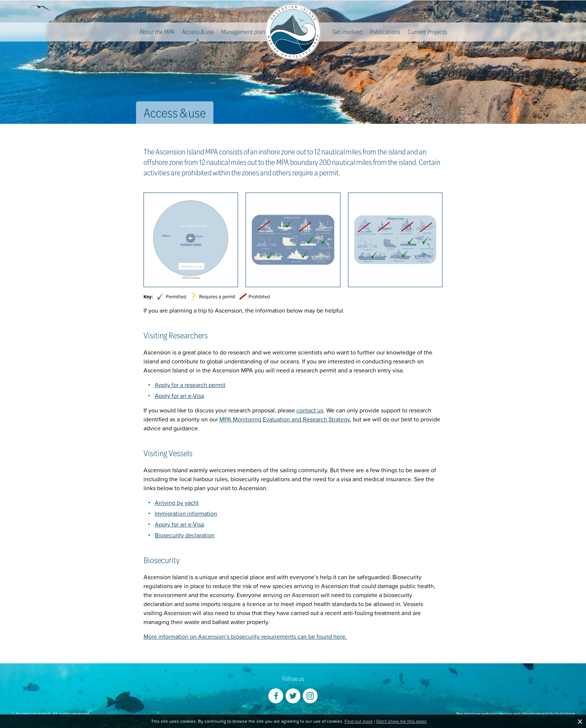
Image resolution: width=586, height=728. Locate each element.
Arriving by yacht (177, 503)
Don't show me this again (402, 721)
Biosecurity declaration (185, 535)
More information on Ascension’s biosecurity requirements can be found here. (245, 636)
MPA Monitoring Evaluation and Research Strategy (285, 419)
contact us (310, 410)
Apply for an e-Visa (179, 396)
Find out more (359, 721)
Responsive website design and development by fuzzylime (516, 714)
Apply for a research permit (190, 385)
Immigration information (186, 513)
